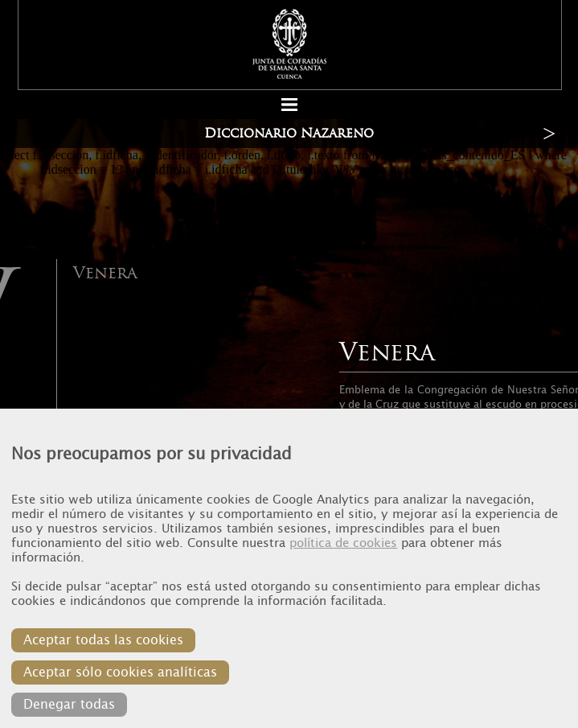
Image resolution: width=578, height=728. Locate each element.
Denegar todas (69, 704)
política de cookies (343, 543)
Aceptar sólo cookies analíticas (120, 672)
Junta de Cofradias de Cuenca (290, 44)
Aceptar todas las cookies (103, 640)
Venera (105, 273)
